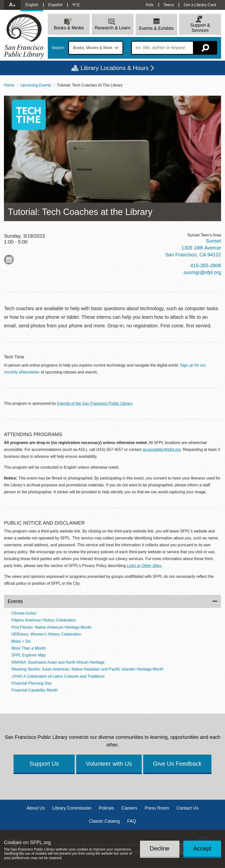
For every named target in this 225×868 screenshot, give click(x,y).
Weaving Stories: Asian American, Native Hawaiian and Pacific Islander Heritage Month (87, 669)
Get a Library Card (200, 5)
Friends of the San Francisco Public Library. (95, 403)
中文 (76, 5)
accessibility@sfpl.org (162, 450)
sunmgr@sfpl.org (202, 272)
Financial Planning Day (32, 683)
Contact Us (187, 808)
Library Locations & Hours (115, 68)
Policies (106, 808)
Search (58, 48)
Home (9, 85)
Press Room (157, 808)
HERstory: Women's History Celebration (46, 634)
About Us (36, 808)
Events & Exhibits (156, 28)
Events (15, 601)
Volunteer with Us (109, 764)
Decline (160, 848)
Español (55, 5)
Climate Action (24, 613)
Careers (129, 808)
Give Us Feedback (177, 764)
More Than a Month (28, 648)
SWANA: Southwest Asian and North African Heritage (58, 662)
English (32, 5)
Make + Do (21, 641)
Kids (150, 5)
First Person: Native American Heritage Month (51, 627)
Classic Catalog (104, 821)
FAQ (132, 821)
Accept (202, 848)
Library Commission (72, 808)
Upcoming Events (36, 85)
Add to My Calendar (9, 260)
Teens (169, 5)
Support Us (44, 764)
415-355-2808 (206, 266)
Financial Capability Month (35, 690)
